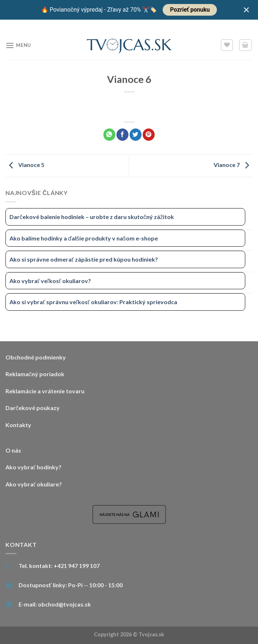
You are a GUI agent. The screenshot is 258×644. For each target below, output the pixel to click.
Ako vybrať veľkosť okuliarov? (50, 281)
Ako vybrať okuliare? (34, 484)
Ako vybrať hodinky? (33, 467)
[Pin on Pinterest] (149, 135)
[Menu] (18, 45)
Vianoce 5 (25, 165)
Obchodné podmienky (36, 357)
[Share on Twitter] (136, 135)
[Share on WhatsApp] (109, 135)
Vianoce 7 (233, 165)
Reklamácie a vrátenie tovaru (45, 391)
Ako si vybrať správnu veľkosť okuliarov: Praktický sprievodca (93, 302)
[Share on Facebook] (122, 135)
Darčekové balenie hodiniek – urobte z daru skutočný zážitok (92, 217)
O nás (13, 450)
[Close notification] (246, 10)
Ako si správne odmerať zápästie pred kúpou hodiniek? (84, 259)
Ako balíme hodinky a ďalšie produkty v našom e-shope (84, 238)
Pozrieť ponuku (190, 10)
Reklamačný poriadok (35, 374)
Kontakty (18, 425)
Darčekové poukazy (33, 408)
